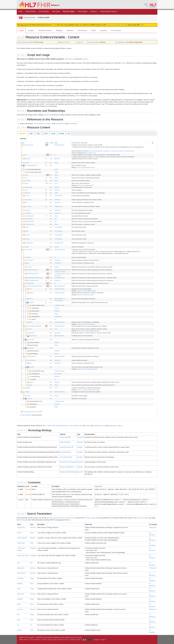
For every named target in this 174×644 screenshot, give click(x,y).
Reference (57, 270)
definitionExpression (33, 280)
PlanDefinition (60, 124)
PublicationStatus (82, 185)
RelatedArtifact (59, 243)
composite (33, 548)
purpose (27, 210)
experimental (29, 187)
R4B (141, 25)
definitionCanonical (33, 274)
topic (19, 620)
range (31, 385)
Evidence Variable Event (84, 369)
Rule (27, 500)
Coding (57, 172)
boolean (57, 187)
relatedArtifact (29, 243)
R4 (144, 25)
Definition (85, 59)
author (27, 227)
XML (44, 426)
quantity (31, 382)
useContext (28, 206)
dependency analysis (116, 426)
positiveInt (57, 333)
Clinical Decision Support (26, 42)
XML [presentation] (38, 134)
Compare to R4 (63, 640)
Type (56, 143)
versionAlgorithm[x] (31, 165)
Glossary (50, 640)
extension (120, 151)
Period (56, 224)
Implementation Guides (109, 11)
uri (55, 155)
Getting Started (31, 11)
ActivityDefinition (39, 124)
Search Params (82, 30)
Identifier (57, 159)
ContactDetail (58, 196)
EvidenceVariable (28, 145)
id (90, 151)
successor (20, 609)
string (56, 163)
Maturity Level (63, 42)
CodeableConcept (59, 278)
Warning (28, 489)
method (31, 293)
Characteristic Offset (83, 324)
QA (55, 640)
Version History (35, 640)
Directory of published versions (117, 25)
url (26, 155)
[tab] (23, 134)
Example (92, 291)
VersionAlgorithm (65, 437)
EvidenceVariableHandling (68, 472)
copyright (28, 213)
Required (90, 185)
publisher (28, 193)
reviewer (27, 235)
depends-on (21, 568)
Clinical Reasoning (27, 17)
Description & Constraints (80, 143)
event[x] (32, 367)
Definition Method (82, 295)
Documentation (44, 11)
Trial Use (80, 42)
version (27, 163)
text (110, 151)
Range (56, 314)
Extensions (103, 30)
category (27, 392)
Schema (58, 426)
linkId (29, 257)
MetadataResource (91, 153)
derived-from (21, 573)
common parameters (142, 518)
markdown (57, 200)
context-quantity (22, 538)
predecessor (21, 594)
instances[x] (30, 340)
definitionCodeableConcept (35, 278)
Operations (70, 30)
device (31, 299)
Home (20, 11)
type (30, 289)
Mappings (59, 30)
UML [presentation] (31, 134)
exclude (29, 267)
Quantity (57, 311)
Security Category (94, 42)
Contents (44, 640)
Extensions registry (90, 518)
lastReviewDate (30, 221)
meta (93, 151)
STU (54, 25)
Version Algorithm (82, 167)
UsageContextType (83, 291)
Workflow (71, 59)
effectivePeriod (29, 224)
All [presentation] (68, 134)
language (105, 151)
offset (31, 322)
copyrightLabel (29, 216)
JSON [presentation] (46, 134)
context (19, 533)
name (27, 175)
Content (21, 30)
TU (47, 145)
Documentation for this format (31, 412)
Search (26, 640)
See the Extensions (26, 415)
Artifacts (94, 11)
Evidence (124, 63)
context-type (21, 543)
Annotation (58, 202)
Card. (52, 143)
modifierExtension (129, 151)
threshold (32, 333)
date (26, 190)
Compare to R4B (76, 640)
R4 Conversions (116, 30)
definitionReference (33, 270)
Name (22, 143)
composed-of (21, 527)
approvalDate (29, 219)
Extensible (91, 167)
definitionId (30, 283)
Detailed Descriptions (45, 30)
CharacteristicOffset (66, 457)
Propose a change (100, 640)
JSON (49, 426)
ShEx (81, 426)
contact (27, 196)
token (32, 533)
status (27, 183)
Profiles (93, 30)
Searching (22, 520)
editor (27, 231)
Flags (47, 143)
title (26, 178)
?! (46, 183)
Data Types (56, 11)
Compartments (121, 42)
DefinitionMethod (65, 452)
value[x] (32, 302)
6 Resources (153, 527)
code (56, 183)
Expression (58, 280)
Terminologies (83, 11)
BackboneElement (60, 250)
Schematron (64, 426)
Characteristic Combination (85, 331)
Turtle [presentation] (53, 134)
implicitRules (99, 151)
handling (28, 388)
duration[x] (30, 348)
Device (63, 299)
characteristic (29, 250)
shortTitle (28, 181)
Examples (31, 30)
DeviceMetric (58, 301)
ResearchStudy (72, 124)
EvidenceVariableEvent (67, 467)
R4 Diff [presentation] (61, 134)
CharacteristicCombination (68, 462)
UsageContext (58, 206)
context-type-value (23, 556)
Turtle (88, 426)
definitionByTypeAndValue (35, 286)
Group (41, 96)
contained (114, 151)
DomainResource (59, 145)
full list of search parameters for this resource (61, 518)
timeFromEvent (32, 356)
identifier (28, 159)
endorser (27, 239)
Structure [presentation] (23, 134)
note (26, 202)
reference (33, 527)
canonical (57, 274)
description (28, 200)
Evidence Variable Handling (85, 390)
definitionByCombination (34, 326)
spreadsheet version (99, 426)
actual (27, 247)
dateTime (57, 190)
